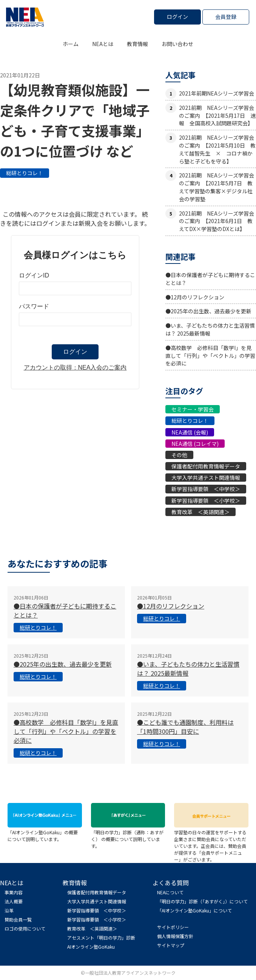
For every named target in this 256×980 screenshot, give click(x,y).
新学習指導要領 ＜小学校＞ (206, 501)
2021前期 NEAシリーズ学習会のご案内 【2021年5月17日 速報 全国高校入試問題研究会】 (217, 116)
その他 (179, 455)
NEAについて (170, 892)
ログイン (177, 17)
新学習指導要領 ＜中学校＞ (206, 489)
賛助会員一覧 (18, 919)
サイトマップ (171, 945)
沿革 (9, 910)
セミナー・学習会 (193, 409)
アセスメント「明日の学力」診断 (101, 938)
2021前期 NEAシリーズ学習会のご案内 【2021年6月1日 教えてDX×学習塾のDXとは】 (217, 221)
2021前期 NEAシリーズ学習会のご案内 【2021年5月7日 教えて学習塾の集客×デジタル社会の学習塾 (217, 187)
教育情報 (137, 44)
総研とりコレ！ (25, 173)
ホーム (71, 44)
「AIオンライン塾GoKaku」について (194, 910)
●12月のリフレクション (195, 297)
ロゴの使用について (25, 928)
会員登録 (226, 17)
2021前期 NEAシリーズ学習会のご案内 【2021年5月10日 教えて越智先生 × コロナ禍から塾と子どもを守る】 (217, 149)
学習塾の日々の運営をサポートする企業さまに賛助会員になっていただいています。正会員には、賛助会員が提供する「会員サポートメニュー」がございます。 (211, 842)
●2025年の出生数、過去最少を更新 (208, 311)
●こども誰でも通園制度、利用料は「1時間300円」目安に (185, 727)
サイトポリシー (173, 927)
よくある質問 (171, 883)
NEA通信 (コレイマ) (195, 444)
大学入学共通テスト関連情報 (206, 478)
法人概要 (14, 901)
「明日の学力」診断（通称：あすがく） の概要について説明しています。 (128, 836)
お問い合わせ (177, 44)
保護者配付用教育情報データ (206, 466)
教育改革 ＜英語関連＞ (200, 512)
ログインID (34, 275)
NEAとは (103, 44)
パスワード (34, 306)
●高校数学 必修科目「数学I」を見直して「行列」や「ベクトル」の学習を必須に (210, 356)
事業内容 (14, 892)
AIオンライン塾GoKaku (91, 947)
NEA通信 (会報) (190, 432)
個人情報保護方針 (175, 936)
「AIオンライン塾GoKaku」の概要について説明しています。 (45, 832)
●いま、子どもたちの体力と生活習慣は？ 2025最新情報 (210, 329)
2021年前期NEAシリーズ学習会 (217, 93)
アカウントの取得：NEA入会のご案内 (75, 367)
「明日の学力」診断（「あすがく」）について (202, 901)
